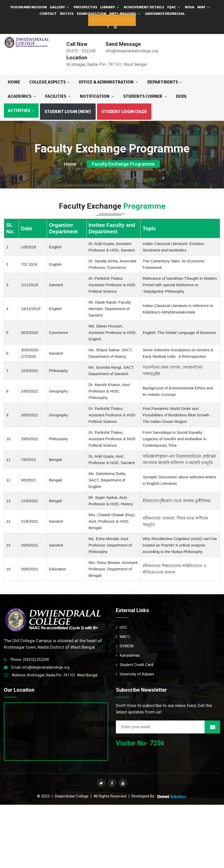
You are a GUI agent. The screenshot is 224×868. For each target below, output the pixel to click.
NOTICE (67, 14)
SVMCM (125, 646)
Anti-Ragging (125, 14)
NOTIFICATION (97, 96)
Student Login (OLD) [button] (124, 112)
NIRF (204, 7)
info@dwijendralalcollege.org (46, 667)
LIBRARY (110, 7)
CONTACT (48, 14)
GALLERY (59, 7)
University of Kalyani (135, 674)
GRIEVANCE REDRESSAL (165, 14)
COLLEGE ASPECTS (49, 82)
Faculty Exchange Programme (123, 164)
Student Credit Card (135, 665)
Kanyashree (128, 655)
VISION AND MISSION (29, 7)
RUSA (190, 7)
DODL (181, 96)
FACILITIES (58, 96)
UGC (122, 627)
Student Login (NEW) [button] (68, 112)
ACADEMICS (22, 96)
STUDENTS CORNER (145, 96)
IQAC (174, 7)
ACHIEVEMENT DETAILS (144, 7)
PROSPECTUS (85, 7)
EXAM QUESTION (91, 14)
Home (14, 82)
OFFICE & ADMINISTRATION (108, 82)
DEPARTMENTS (164, 82)
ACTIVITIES (21, 111)
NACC (123, 637)
